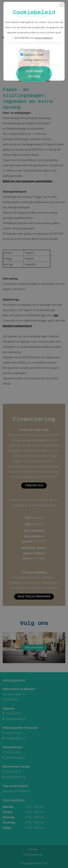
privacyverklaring (44, 38)
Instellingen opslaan (34, 74)
